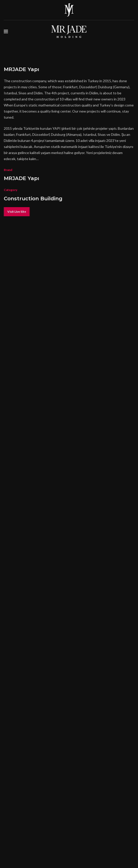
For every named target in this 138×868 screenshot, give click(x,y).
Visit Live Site (17, 212)
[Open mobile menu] (6, 32)
